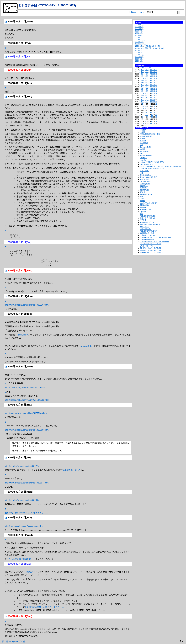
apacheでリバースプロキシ (150, 203)
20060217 (139, 50)
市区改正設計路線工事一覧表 (150, 134)
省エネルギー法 (146, 229)
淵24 (142, 154)
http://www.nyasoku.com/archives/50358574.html (27, 483)
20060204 (139, 29)
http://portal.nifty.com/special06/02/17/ (22, 466)
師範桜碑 (143, 130)
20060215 (139, 46)
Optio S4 (143, 212)
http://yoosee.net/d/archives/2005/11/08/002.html (27, 400)
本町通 (142, 149)
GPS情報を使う (146, 182)
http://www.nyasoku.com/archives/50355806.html (27, 430)
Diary (134, 12)
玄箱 (142, 145)
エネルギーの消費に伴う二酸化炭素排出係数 (156, 237)
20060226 (139, 61)
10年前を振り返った (72, 470)
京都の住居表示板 (146, 156)
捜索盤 (142, 201)
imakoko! (143, 160)
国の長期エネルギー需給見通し (151, 248)
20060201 (139, 25)
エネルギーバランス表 (148, 235)
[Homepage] (13, 641)
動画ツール (144, 186)
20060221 (139, 55)
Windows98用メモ (146, 246)
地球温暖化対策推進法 (148, 216)
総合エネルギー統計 (147, 233)
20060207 (139, 33)
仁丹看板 (143, 141)
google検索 (86, 346)
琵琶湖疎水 (23, 335)
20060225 (139, 59)
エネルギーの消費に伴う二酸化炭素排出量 (155, 242)
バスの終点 (144, 143)
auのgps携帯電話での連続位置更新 (152, 162)
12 (150, 68)
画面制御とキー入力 (147, 194)
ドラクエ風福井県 (150, 46)
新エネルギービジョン (148, 222)
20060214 (139, 44)
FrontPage (144, 158)
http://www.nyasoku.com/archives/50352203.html (27, 305)
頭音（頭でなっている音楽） (155, 48)
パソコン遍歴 (145, 179)
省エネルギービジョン (148, 218)
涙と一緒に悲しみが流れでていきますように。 (26, 513)
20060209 (139, 35)
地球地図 (143, 207)
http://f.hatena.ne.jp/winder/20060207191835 (25, 387)
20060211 (139, 38)
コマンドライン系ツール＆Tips (151, 244)
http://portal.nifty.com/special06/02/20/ (22, 500)
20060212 (139, 40)
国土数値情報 (145, 205)
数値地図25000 (145, 209)
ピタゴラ (143, 192)
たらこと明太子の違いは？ (21, 559)
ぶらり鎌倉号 (145, 151)
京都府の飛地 (145, 190)
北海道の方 (30, 572)
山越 (142, 173)
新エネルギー (145, 227)
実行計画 (143, 220)
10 (145, 68)
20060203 (139, 27)
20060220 (139, 52)
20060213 (139, 42)
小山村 (142, 132)
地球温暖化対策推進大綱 (149, 231)
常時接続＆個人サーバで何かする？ (152, 252)
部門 (142, 214)
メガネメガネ (145, 171)
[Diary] (22, 641)
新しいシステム (146, 175)
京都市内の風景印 (146, 136)
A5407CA (143, 188)
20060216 (139, 48)
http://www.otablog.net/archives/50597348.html (26, 413)
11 (148, 68)
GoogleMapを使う (146, 164)
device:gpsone (145, 184)
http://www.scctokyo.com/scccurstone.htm (24, 526)
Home (141, 12)
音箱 (142, 197)
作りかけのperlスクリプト (149, 177)
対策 (158, 46)
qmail (142, 199)
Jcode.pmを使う (146, 147)
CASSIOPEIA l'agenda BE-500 (151, 250)
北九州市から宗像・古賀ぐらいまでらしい (44, 607)
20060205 (139, 31)
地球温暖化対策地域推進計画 (150, 225)
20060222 (139, 57)
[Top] (4, 641)
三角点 (142, 139)
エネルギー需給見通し (148, 239)
